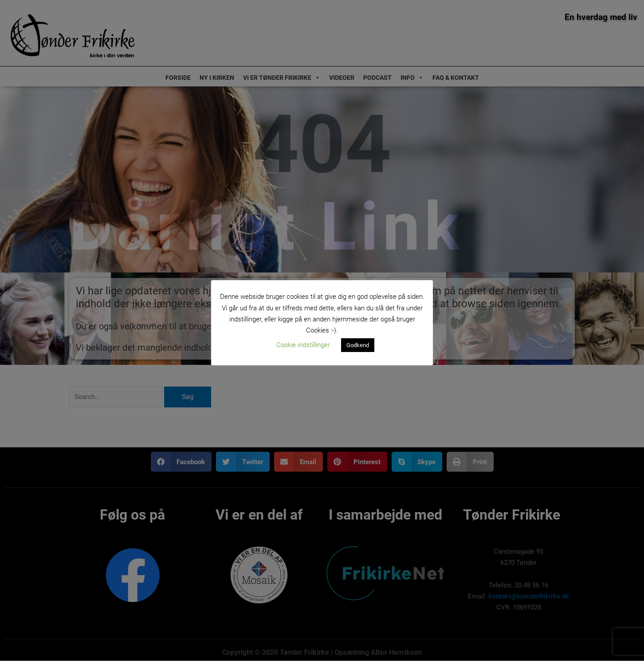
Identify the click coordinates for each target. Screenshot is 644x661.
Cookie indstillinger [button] (303, 345)
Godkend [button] (358, 345)
